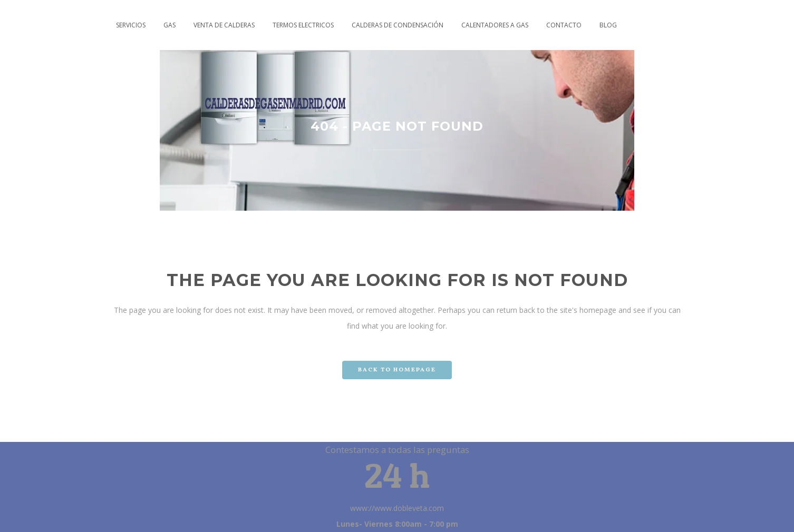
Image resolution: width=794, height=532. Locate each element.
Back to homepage (397, 370)
